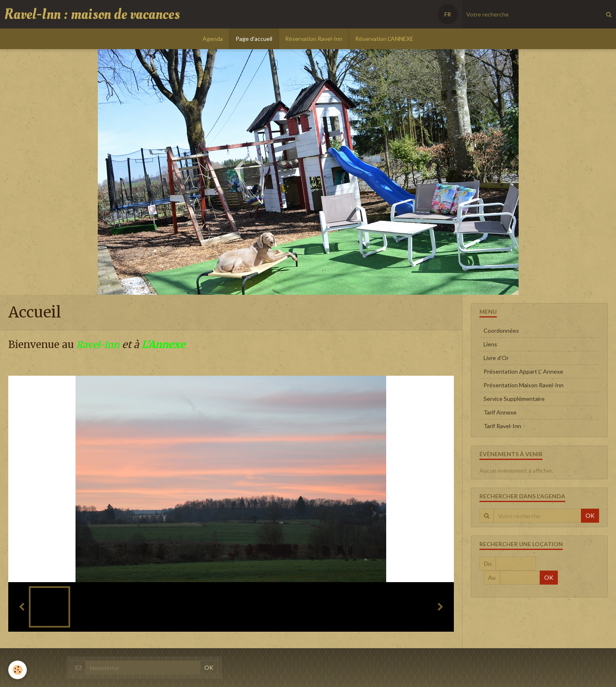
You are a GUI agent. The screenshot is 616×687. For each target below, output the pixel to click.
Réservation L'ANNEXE (384, 39)
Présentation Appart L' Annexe (523, 371)
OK (590, 515)
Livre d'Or (496, 358)
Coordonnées (501, 330)
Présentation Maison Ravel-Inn (524, 385)
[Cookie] (18, 670)
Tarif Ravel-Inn (502, 426)
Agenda (213, 39)
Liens (490, 344)
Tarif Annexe (500, 412)
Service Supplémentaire (514, 399)
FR (448, 14)
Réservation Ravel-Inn (314, 39)
